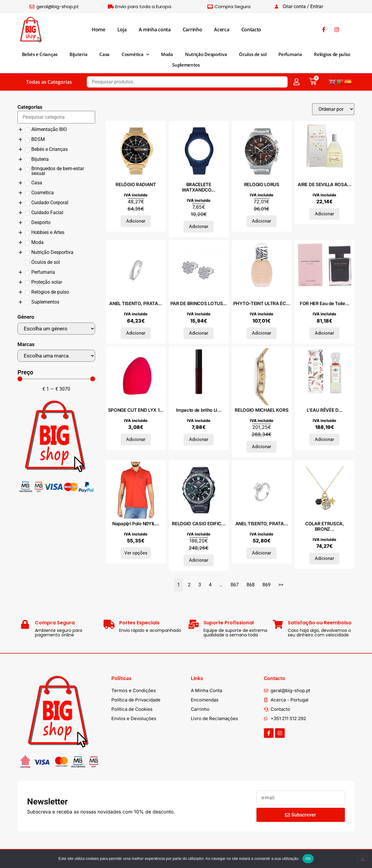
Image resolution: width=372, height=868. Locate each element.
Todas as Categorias (49, 82)
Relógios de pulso (332, 54)
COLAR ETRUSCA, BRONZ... (325, 526)
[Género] (56, 329)
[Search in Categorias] (56, 117)
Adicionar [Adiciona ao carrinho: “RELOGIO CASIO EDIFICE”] (199, 560)
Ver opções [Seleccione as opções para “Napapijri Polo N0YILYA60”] (136, 553)
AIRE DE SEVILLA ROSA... (324, 184)
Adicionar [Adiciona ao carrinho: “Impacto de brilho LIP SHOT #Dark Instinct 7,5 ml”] (199, 439)
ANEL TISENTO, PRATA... (136, 303)
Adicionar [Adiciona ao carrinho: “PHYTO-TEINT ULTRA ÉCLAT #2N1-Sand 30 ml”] (262, 333)
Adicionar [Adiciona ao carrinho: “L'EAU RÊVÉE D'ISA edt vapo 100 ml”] (324, 439)
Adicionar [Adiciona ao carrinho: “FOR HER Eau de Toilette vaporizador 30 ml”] (324, 333)
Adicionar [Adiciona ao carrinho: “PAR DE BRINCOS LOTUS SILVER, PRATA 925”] (199, 333)
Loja (122, 30)
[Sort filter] (333, 109)
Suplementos (186, 65)
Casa (104, 54)
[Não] (362, 858)
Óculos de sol (253, 54)
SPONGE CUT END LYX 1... (136, 410)
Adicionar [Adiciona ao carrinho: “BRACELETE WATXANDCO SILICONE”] (199, 226)
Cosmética (135, 55)
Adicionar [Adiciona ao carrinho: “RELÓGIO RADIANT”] (136, 221)
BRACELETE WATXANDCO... (198, 187)
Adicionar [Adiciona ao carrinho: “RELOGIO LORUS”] (262, 221)
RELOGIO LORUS (262, 184)
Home (99, 30)
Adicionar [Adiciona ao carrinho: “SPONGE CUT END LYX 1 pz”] (136, 439)
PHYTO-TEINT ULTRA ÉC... (262, 303)
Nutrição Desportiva (206, 54)
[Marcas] (56, 356)
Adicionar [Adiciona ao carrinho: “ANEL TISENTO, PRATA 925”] (136, 333)
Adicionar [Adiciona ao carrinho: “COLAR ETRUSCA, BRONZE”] (324, 558)
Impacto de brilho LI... (199, 410)
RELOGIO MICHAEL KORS (262, 410)
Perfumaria (290, 54)
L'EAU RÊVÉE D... (325, 410)
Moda (167, 54)
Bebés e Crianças (40, 54)
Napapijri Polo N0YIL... (136, 524)
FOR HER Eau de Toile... (325, 303)
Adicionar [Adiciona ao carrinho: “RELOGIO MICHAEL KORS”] (262, 447)
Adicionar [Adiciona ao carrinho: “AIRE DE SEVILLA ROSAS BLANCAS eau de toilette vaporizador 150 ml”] (324, 214)
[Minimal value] (56, 379)
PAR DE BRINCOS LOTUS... (199, 303)
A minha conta (155, 30)
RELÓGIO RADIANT (136, 184)
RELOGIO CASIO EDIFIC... (199, 524)
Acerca (222, 30)
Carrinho (192, 30)
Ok (308, 859)
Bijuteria (78, 54)
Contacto (251, 30)
